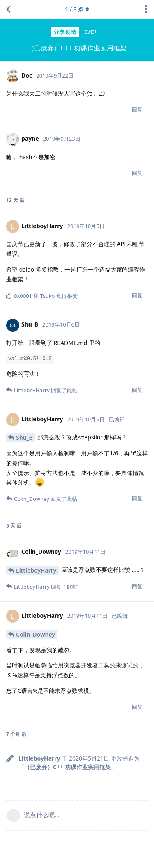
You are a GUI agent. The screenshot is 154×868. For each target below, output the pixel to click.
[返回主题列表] (8, 9)
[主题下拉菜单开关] (146, 9)
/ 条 (77, 9)
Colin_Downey (36, 634)
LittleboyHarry (36, 570)
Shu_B (24, 437)
